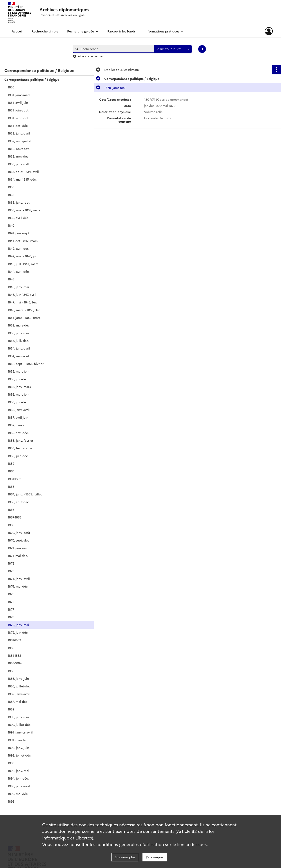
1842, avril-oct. (18, 248)
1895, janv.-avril (19, 786)
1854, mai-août (18, 356)
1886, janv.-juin (18, 678)
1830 (11, 87)
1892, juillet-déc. (20, 755)
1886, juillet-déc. (20, 686)
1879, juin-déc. (18, 632)
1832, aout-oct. (19, 149)
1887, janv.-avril (19, 694)
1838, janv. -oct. (19, 202)
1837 (11, 195)
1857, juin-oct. (18, 425)
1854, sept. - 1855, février (26, 364)
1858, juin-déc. (18, 456)
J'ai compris (155, 857)
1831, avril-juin (18, 102)
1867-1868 (14, 517)
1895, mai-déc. (18, 794)
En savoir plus (125, 857)
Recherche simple (45, 31)
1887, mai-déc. (18, 701)
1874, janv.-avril (19, 579)
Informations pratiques (162, 31)
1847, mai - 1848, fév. (22, 302)
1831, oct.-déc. (18, 126)
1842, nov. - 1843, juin (23, 256)
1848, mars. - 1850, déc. (24, 310)
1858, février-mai (20, 448)
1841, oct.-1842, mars (23, 241)
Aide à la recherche (90, 56)
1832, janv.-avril (19, 133)
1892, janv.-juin (18, 748)
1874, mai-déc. (18, 586)
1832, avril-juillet (20, 141)
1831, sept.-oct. (19, 118)
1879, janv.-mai (18, 625)
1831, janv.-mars (19, 95)
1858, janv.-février (21, 440)
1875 (11, 594)
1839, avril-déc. (19, 218)
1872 (11, 563)
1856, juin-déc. (18, 402)
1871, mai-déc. (18, 556)
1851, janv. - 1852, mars (24, 317)
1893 (11, 763)
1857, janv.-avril (19, 410)
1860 (11, 471)
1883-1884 (15, 663)
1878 (11, 617)
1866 (11, 509)
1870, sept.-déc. (19, 540)
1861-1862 (14, 479)
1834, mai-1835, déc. (22, 179)
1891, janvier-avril (20, 732)
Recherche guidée (81, 31)
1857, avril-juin (18, 417)
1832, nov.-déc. (19, 156)
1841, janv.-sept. (19, 233)
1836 (11, 187)
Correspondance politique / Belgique (32, 79)
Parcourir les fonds (121, 31)
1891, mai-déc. (18, 740)
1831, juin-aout (18, 110)
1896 (11, 801)
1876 (11, 602)
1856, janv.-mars (19, 387)
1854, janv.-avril (19, 348)
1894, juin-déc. (18, 778)
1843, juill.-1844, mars (23, 264)
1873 (11, 571)
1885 (11, 671)
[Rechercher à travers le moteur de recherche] (116, 49)
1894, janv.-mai (18, 771)
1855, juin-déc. (18, 379)
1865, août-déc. (19, 502)
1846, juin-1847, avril (22, 294)
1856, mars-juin (19, 394)
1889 (11, 709)
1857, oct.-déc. (18, 433)
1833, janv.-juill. (19, 164)
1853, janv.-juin (18, 333)
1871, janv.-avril (19, 548)
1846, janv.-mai (18, 287)
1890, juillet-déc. (20, 725)
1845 (11, 279)
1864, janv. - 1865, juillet (25, 494)
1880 (11, 648)
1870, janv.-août (19, 533)
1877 (11, 609)
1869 (11, 525)
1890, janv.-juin (18, 717)
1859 (11, 463)
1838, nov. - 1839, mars (24, 210)
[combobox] (173, 49)
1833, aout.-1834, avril (23, 172)
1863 (11, 486)
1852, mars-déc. (19, 325)
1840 (11, 225)
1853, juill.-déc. (18, 341)
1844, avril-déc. (19, 271)
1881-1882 (14, 640)
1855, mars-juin (19, 371)
